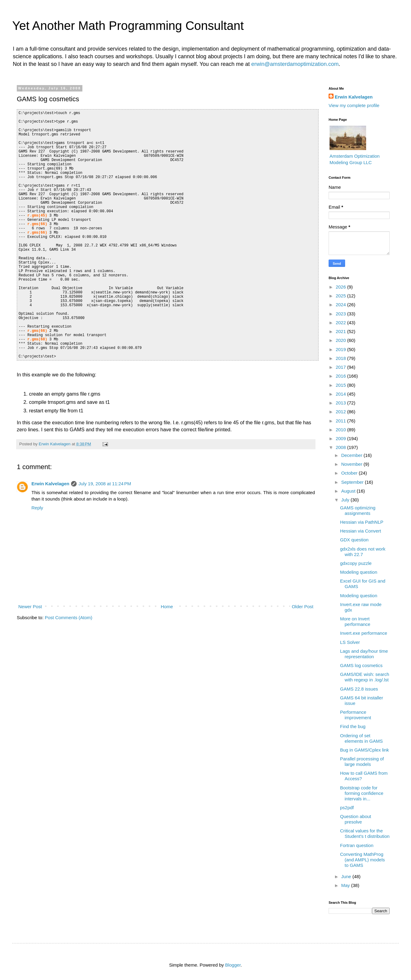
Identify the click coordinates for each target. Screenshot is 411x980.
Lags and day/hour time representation (364, 654)
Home (167, 607)
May (346, 885)
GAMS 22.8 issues (359, 689)
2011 (341, 421)
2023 (341, 314)
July (346, 500)
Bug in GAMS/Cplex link (365, 750)
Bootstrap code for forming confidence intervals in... (362, 793)
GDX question (354, 540)
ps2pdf (347, 808)
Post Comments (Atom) (69, 617)
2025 (341, 296)
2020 (341, 340)
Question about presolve (356, 819)
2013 (341, 403)
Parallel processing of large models (362, 761)
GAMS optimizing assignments (358, 510)
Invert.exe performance (364, 633)
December (352, 455)
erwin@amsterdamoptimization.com (295, 64)
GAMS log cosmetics (361, 665)
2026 (341, 287)
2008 (341, 447)
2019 (341, 349)
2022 (341, 323)
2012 (341, 412)
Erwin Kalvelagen (50, 484)
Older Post (303, 607)
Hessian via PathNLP (362, 522)
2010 (341, 430)
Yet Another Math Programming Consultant (128, 26)
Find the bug (353, 726)
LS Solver (350, 642)
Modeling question (359, 572)
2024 (341, 305)
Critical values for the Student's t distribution (365, 833)
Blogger (233, 965)
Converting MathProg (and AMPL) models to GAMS (363, 860)
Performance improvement (356, 715)
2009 (341, 438)
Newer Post (30, 607)
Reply (37, 508)
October (350, 473)
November (352, 464)
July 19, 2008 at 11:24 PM (105, 484)
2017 (341, 367)
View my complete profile (354, 105)
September (353, 482)
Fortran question (357, 845)
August (349, 491)
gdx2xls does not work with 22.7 (363, 552)
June (347, 876)
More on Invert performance (355, 621)
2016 (341, 376)
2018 (341, 358)
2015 (341, 385)
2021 (341, 331)
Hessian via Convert (361, 531)
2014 (341, 394)
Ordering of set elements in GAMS (362, 738)
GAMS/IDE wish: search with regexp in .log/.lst (365, 677)
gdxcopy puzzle (356, 563)
